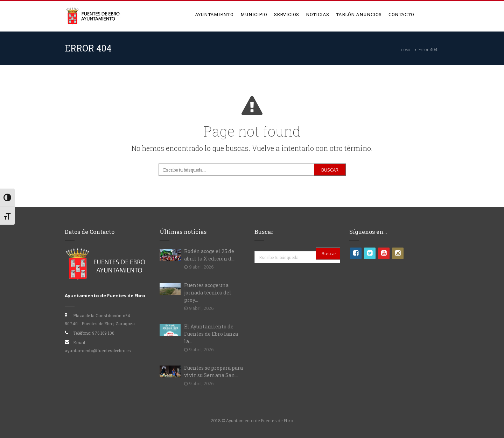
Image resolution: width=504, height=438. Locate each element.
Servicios (286, 14)
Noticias (317, 14)
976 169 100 (103, 333)
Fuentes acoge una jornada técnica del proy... (208, 293)
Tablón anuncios (359, 14)
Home (406, 50)
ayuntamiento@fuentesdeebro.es (98, 350)
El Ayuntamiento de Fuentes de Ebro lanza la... (211, 334)
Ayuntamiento (214, 14)
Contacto (401, 14)
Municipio (254, 14)
